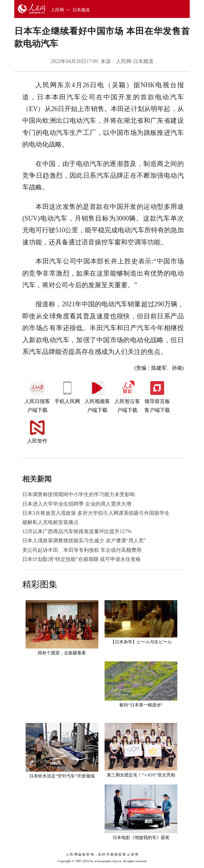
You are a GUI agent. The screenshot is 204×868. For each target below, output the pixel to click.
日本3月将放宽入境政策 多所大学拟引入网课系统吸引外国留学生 (96, 513)
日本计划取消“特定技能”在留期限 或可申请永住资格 (82, 559)
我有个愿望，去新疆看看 (62, 653)
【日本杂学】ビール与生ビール (141, 642)
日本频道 (81, 10)
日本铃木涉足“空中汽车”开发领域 (62, 776)
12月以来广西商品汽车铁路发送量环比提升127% (77, 531)
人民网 (57, 10)
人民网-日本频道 (135, 61)
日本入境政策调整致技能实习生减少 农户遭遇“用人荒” (84, 541)
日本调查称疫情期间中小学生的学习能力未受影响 (79, 494)
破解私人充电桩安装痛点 (50, 522)
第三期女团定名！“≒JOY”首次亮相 (141, 775)
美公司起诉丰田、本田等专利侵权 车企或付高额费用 (82, 550)
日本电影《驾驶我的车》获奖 (141, 838)
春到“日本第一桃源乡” (141, 705)
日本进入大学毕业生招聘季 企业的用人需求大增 (77, 504)
